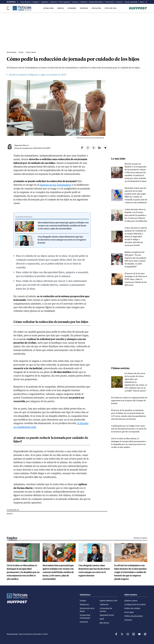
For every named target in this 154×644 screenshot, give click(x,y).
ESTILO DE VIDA (111, 8)
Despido (36, 2)
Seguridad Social (107, 615)
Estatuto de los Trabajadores (55, 185)
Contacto (128, 620)
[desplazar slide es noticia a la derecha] (146, 2)
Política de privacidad (133, 616)
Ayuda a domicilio (131, 2)
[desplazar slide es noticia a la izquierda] (18, 2)
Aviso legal (129, 612)
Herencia (54, 2)
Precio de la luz (25, 2)
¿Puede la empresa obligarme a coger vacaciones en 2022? (37, 75)
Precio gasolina (64, 2)
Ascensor (119, 2)
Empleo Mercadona (96, 2)
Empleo (10, 514)
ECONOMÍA (72, 8)
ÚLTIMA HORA (48, 8)
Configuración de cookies (135, 604)
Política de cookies (132, 608)
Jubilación (44, 2)
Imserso (75, 2)
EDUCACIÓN (96, 8)
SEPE (102, 619)
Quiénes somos (131, 601)
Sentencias (84, 604)
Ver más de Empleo (140, 538)
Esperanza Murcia (21, 145)
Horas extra (109, 2)
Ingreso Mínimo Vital (108, 601)
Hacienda (84, 2)
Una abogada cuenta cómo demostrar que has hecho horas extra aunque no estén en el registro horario (62, 240)
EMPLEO (61, 8)
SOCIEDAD (84, 8)
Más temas (104, 623)
